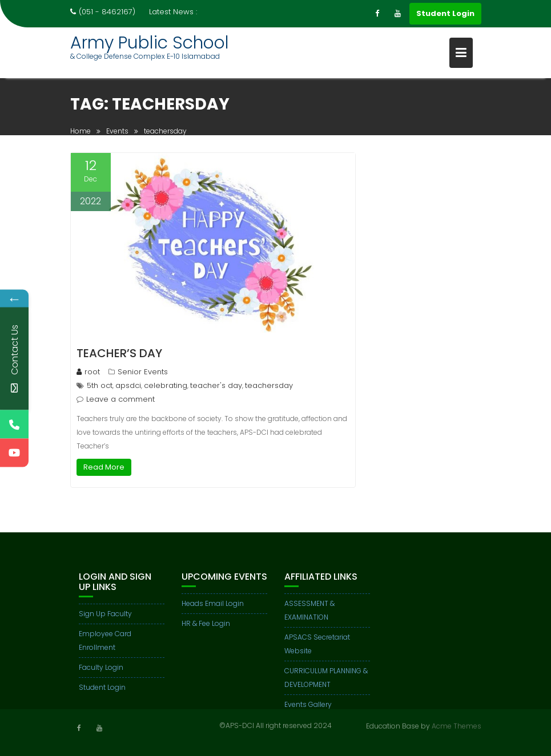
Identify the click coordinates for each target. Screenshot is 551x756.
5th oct (100, 385)
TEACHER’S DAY (119, 353)
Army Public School (150, 43)
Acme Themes (457, 725)
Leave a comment (120, 399)
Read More (104, 467)
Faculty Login (101, 671)
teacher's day (216, 385)
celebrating (166, 385)
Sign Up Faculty (105, 618)
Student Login (445, 13)
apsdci (128, 385)
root (88, 372)
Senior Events (143, 372)
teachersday (269, 385)
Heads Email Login (213, 607)
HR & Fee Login (206, 627)
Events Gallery (308, 708)
